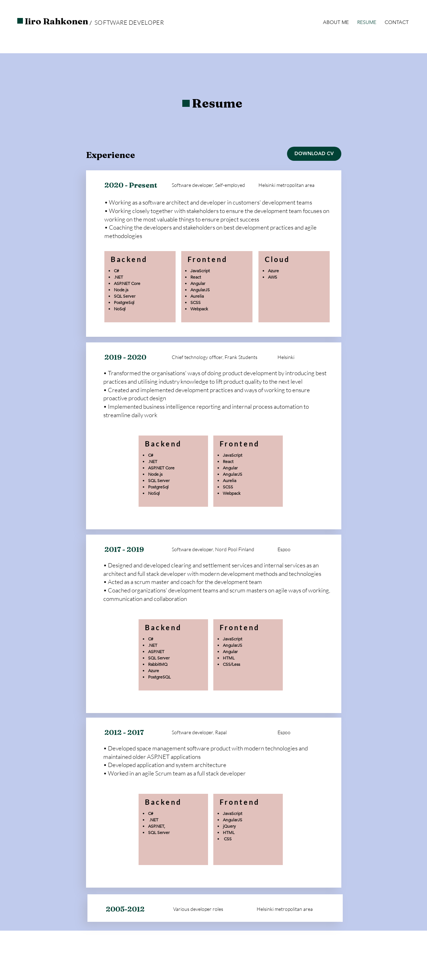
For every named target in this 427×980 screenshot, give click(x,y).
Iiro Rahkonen (56, 21)
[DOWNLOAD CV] (314, 154)
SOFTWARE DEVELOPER (129, 22)
